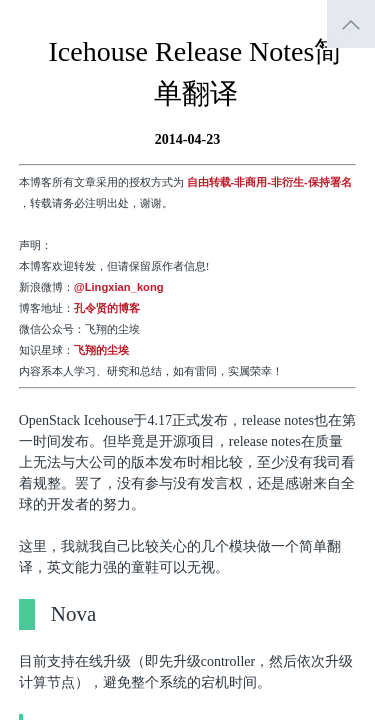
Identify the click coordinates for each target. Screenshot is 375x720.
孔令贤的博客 (107, 308)
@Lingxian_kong (119, 287)
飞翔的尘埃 (101, 350)
